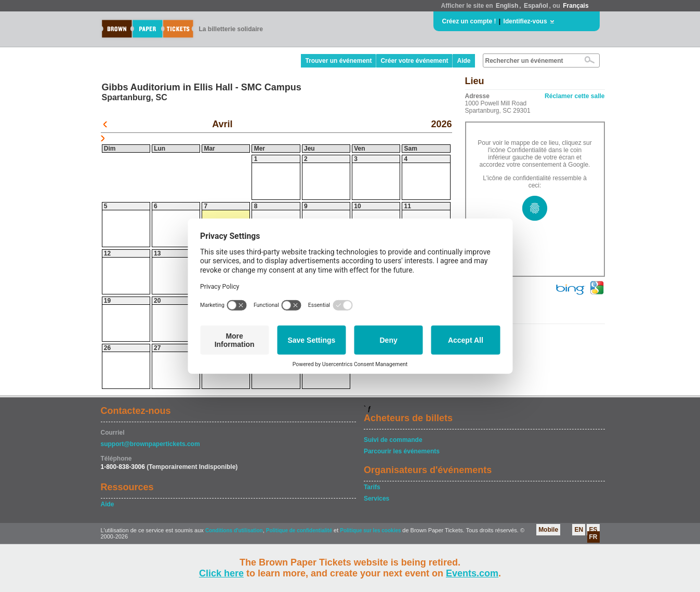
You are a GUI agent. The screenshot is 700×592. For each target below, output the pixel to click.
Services (377, 499)
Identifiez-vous (525, 21)
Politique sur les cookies (371, 530)
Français (576, 6)
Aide (464, 61)
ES (593, 530)
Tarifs (372, 487)
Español (536, 6)
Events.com (472, 573)
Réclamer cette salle (574, 96)
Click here (221, 573)
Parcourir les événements (402, 451)
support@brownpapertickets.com (150, 444)
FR (593, 537)
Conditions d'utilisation (234, 530)
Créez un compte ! (469, 21)
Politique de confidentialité (299, 530)
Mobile (548, 530)
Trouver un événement (338, 61)
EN (579, 530)
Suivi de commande (393, 440)
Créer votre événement (414, 61)
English (507, 6)
